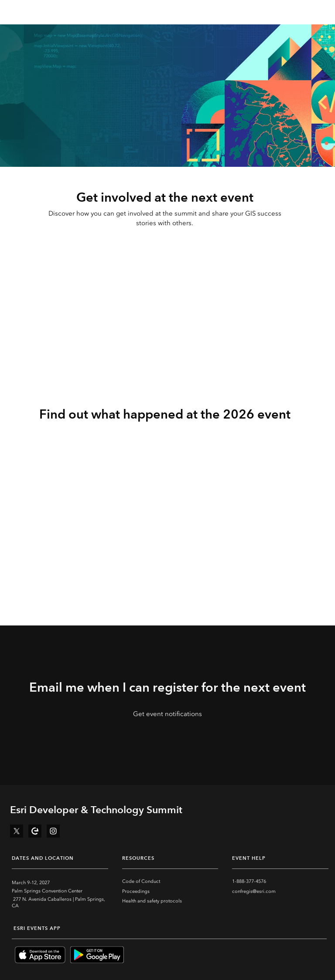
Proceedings (136, 891)
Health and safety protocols (152, 901)
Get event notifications (167, 714)
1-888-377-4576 (249, 881)
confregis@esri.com (254, 891)
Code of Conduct (141, 881)
